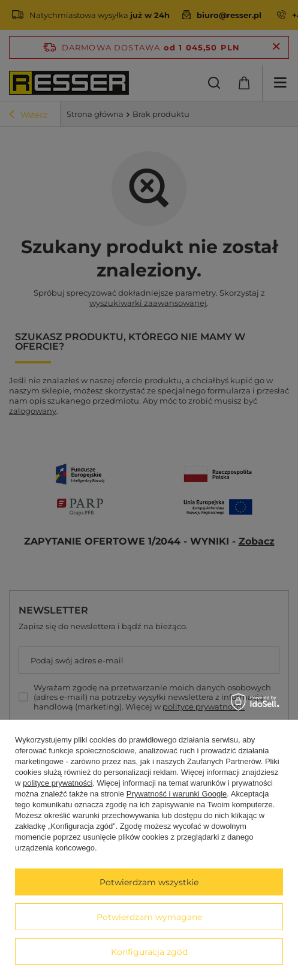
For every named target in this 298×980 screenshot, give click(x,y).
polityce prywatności (58, 783)
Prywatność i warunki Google (177, 794)
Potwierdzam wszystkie (149, 882)
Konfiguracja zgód (149, 952)
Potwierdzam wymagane (149, 917)
